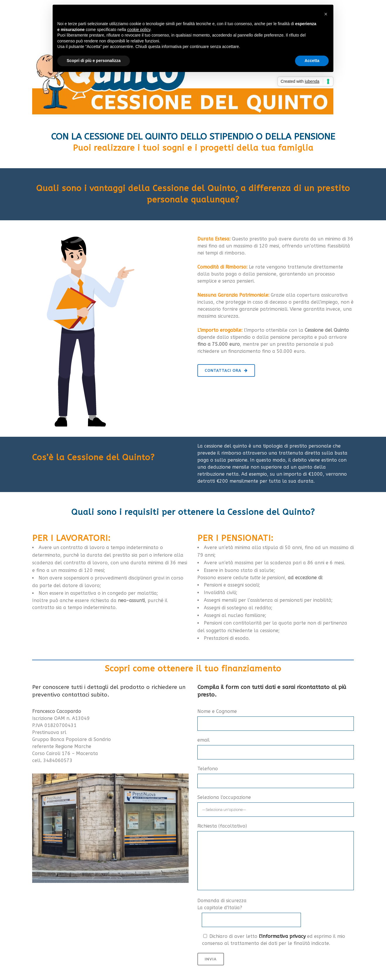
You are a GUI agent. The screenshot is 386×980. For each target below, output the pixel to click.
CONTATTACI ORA (226, 370)
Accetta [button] (312, 61)
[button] (326, 14)
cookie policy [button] (139, 30)
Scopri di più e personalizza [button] (94, 61)
